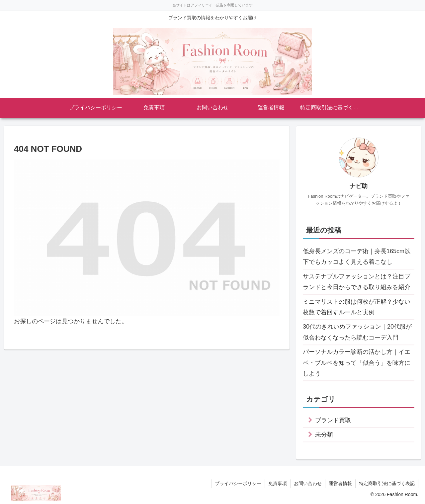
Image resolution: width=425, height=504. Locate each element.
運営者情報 (340, 483)
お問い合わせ (308, 483)
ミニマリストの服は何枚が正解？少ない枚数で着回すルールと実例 (357, 307)
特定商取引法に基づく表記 (387, 483)
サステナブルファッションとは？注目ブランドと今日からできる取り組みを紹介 (357, 282)
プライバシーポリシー (238, 483)
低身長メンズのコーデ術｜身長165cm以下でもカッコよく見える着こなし (357, 256)
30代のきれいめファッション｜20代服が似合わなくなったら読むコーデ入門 (357, 332)
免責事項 (278, 483)
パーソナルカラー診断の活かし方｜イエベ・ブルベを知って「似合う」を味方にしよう (357, 363)
